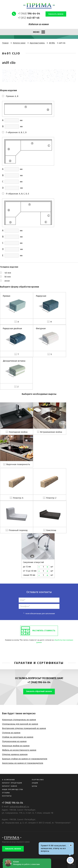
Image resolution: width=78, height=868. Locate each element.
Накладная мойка (18, 432)
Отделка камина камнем (15, 754)
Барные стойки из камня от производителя (25, 759)
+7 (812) (29, 18)
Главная (5, 43)
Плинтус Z (51, 498)
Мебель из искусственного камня (19, 750)
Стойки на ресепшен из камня (18, 737)
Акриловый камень (37, 43)
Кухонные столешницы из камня (19, 720)
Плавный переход (18, 530)
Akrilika (52, 43)
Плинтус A (18, 498)
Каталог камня (19, 43)
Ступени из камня (11, 733)
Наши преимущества (13, 790)
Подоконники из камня (14, 741)
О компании (8, 780)
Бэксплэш (51, 530)
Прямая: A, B (12, 96)
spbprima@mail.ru (19, 807)
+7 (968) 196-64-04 (39, 682)
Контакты (7, 796)
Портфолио (38, 780)
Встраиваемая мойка (51, 432)
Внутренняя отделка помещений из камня (24, 728)
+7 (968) (29, 14)
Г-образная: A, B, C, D (16, 132)
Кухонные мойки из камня (16, 746)
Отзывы (6, 793)
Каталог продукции (12, 783)
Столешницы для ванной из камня (20, 724)
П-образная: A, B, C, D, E (17, 194)
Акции (35, 783)
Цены (35, 786)
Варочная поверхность (18, 464)
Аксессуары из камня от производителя (23, 763)
